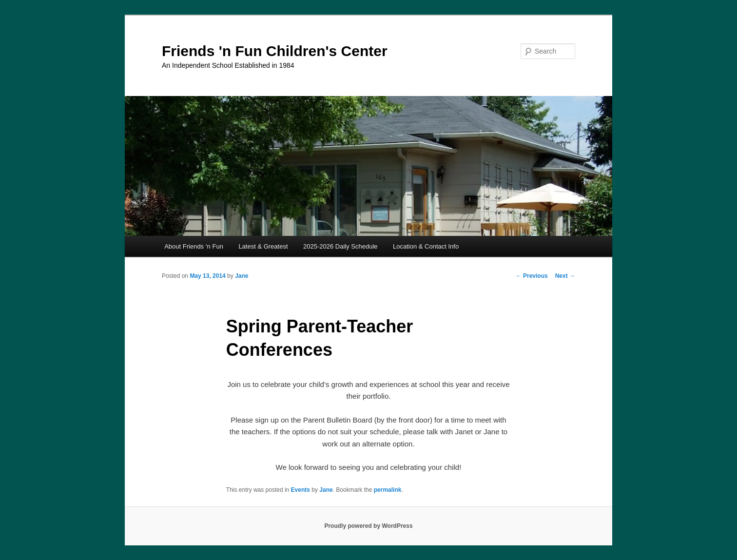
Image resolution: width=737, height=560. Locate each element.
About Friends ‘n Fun (194, 246)
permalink (388, 490)
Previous (532, 276)
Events (301, 490)
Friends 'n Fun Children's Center (275, 51)
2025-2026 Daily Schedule (340, 246)
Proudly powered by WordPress (368, 526)
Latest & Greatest (263, 246)
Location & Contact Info (426, 246)
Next (565, 276)
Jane (242, 276)
